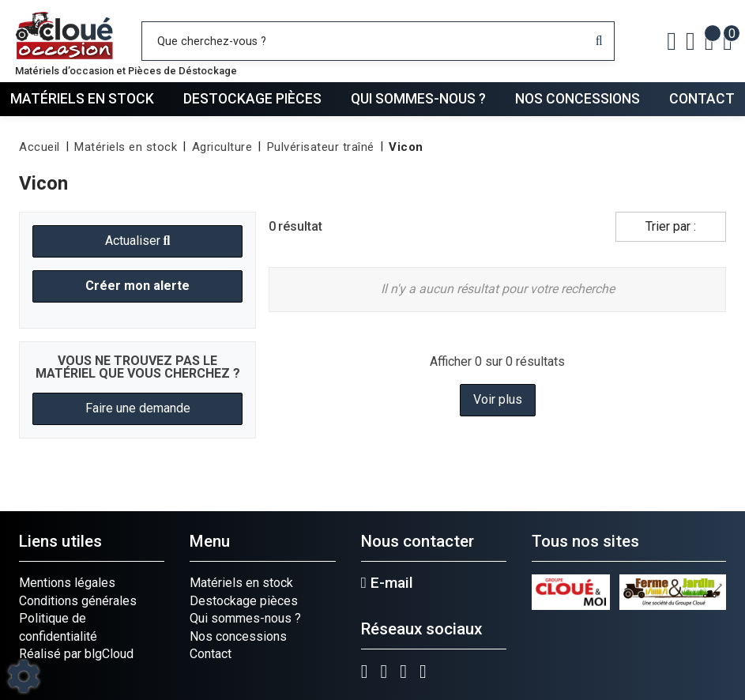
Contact (702, 99)
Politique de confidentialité (58, 627)
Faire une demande (138, 408)
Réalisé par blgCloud (76, 654)
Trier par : (671, 226)
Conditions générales (78, 601)
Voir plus (498, 399)
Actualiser (138, 241)
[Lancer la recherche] (599, 41)
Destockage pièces (252, 99)
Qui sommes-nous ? (418, 99)
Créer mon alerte (137, 286)
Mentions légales (67, 583)
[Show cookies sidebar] (24, 676)
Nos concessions (578, 99)
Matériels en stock (82, 99)
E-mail (387, 583)
